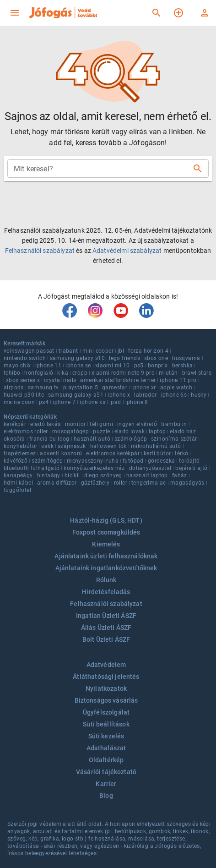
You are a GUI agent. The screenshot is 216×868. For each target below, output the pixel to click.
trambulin (174, 424)
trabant (68, 351)
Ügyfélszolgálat (106, 712)
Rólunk (106, 580)
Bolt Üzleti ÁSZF (106, 639)
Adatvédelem (106, 665)
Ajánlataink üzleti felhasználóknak (106, 556)
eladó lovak (130, 431)
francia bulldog (49, 439)
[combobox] (101, 169)
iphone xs (92, 402)
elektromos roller (26, 431)
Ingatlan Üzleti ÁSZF (106, 616)
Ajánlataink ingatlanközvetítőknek (106, 568)
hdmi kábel (18, 483)
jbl (121, 351)
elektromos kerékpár (113, 453)
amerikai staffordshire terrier (118, 380)
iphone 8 (137, 402)
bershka (183, 366)
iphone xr (144, 388)
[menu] (15, 13)
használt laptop (147, 475)
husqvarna (186, 358)
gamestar (115, 388)
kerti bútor (157, 453)
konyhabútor (20, 446)
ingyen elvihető (137, 424)
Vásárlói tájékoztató (106, 772)
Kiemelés (106, 544)
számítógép (47, 461)
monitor (76, 424)
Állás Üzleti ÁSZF (106, 628)
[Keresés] (157, 13)
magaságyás (187, 483)
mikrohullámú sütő (156, 446)
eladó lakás (45, 424)
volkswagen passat (29, 351)
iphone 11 (49, 366)
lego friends (124, 358)
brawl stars (197, 373)
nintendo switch (25, 358)
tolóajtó (189, 461)
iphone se (78, 366)
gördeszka (162, 461)
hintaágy (49, 475)
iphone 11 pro (178, 380)
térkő (181, 453)
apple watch (176, 388)
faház (180, 475)
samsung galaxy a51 (76, 395)
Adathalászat (106, 748)
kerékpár (15, 424)
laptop (157, 431)
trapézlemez (20, 453)
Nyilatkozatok (106, 688)
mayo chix (17, 366)
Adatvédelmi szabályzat (127, 251)
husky (199, 395)
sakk (47, 446)
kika (63, 373)
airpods (14, 388)
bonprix (158, 366)
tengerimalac (149, 483)
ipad (115, 402)
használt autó (92, 439)
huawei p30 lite (24, 395)
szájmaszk (72, 446)
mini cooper (98, 351)
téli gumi (101, 424)
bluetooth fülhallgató (32, 468)
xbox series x (23, 380)
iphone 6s (174, 395)
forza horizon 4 (148, 351)
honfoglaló (39, 373)
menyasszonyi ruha (93, 461)
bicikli (72, 475)
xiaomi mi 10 (113, 366)
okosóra (14, 439)
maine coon (19, 402)
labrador (145, 395)
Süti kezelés (106, 736)
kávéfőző (16, 461)
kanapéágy (18, 475)
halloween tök (108, 446)
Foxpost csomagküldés (106, 532)
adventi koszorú (61, 453)
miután (168, 373)
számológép (131, 439)
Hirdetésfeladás (106, 592)
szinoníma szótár (174, 439)
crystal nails (60, 380)
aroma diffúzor (57, 483)
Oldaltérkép (106, 760)
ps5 (139, 366)
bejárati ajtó (191, 468)
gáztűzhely (95, 483)
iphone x (119, 395)
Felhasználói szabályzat (40, 251)
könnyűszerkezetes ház (94, 468)
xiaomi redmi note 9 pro (123, 373)
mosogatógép (70, 431)
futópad (133, 461)
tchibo (12, 373)
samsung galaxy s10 (77, 358)
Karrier (106, 784)
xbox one (156, 358)
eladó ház (183, 431)
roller (121, 483)
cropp (80, 373)
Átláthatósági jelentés (106, 677)
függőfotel (17, 490)
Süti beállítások (106, 724)
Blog (106, 796)
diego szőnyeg (103, 475)
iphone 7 (64, 402)
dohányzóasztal (150, 468)
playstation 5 (81, 388)
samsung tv (43, 388)
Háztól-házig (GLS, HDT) (106, 520)
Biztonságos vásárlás (106, 700)
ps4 (44, 402)
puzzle (101, 431)
